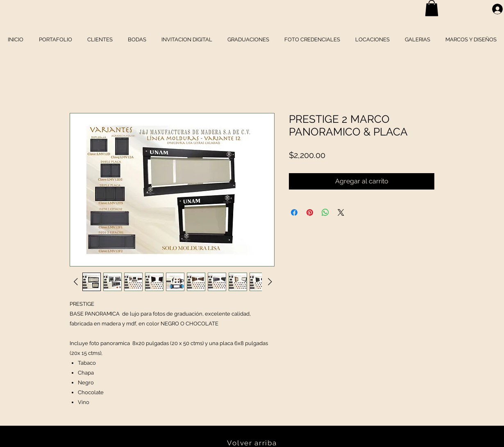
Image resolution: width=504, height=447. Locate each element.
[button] (432, 8)
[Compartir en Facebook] (294, 212)
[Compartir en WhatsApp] (325, 212)
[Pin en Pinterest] (310, 212)
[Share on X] (341, 212)
